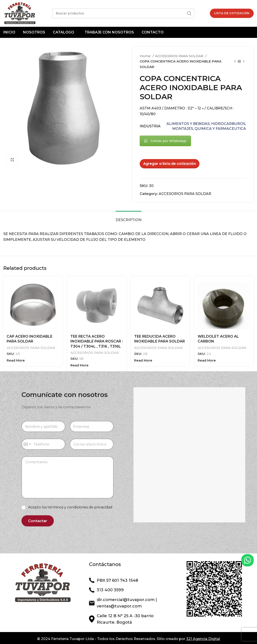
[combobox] (27, 443)
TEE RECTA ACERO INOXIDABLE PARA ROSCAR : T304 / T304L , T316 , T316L (97, 341)
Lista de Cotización (232, 13)
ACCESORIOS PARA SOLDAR (180, 56)
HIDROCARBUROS (228, 124)
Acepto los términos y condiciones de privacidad (70, 506)
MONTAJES (183, 129)
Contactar (38, 519)
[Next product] (244, 61)
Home (146, 56)
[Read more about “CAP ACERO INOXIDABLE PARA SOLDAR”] (16, 360)
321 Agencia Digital (203, 637)
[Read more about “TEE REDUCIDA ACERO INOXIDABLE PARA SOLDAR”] (143, 360)
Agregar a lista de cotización (170, 164)
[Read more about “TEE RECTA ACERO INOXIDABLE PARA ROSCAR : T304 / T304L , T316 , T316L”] (79, 365)
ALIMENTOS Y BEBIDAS (188, 124)
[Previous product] (235, 61)
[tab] (128, 218)
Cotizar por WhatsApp (165, 141)
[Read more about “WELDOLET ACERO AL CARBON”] (207, 360)
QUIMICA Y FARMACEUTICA (220, 129)
